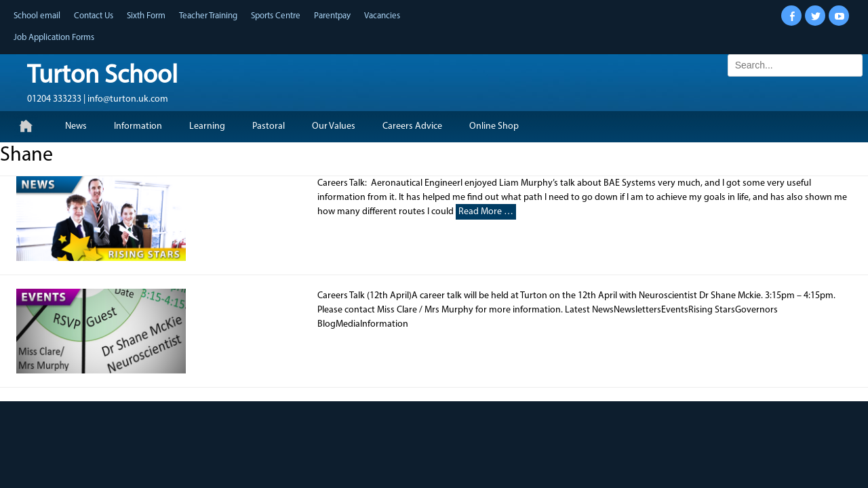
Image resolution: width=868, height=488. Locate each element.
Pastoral (269, 126)
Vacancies (382, 16)
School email (37, 16)
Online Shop (494, 126)
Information (138, 126)
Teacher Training (208, 16)
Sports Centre (276, 16)
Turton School (102, 76)
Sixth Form (146, 16)
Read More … (486, 212)
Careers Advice (412, 126)
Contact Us (94, 16)
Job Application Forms (54, 38)
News (76, 126)
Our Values (334, 126)
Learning (207, 126)
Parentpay (332, 16)
